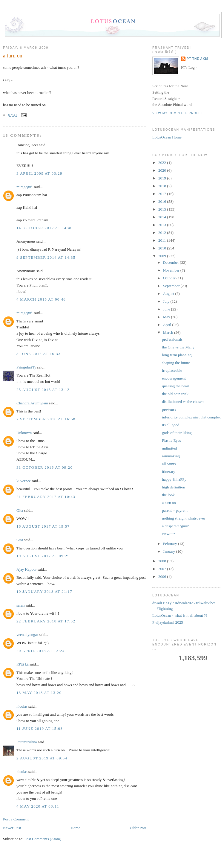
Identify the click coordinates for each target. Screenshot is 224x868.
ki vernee (24, 481)
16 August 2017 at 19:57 (43, 526)
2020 (163, 170)
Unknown (24, 433)
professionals (172, 339)
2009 (163, 256)
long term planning (177, 355)
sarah (20, 605)
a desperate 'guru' (175, 526)
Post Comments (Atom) (43, 839)
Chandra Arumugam (32, 403)
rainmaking (171, 456)
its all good (171, 425)
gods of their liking (177, 433)
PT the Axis (198, 59)
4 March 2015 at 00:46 (41, 299)
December (172, 262)
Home (76, 828)
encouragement (174, 378)
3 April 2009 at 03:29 (39, 173)
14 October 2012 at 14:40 (45, 228)
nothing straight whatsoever (183, 518)
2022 (163, 163)
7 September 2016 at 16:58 (46, 419)
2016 (163, 201)
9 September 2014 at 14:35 (46, 257)
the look (168, 495)
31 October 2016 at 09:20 (45, 467)
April (168, 325)
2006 (163, 577)
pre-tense (169, 409)
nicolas (22, 706)
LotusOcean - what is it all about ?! (180, 615)
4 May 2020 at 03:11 (38, 806)
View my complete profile (178, 113)
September (172, 286)
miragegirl (24, 187)
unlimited (169, 448)
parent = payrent (175, 510)
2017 (163, 194)
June (167, 309)
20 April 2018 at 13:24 (41, 651)
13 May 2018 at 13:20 (39, 693)
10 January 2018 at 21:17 (44, 591)
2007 (163, 569)
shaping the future (176, 363)
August (169, 294)
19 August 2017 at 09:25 (43, 556)
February (171, 544)
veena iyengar (27, 635)
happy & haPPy (174, 479)
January (170, 551)
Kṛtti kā (23, 664)
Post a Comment (16, 819)
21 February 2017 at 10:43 (46, 497)
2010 (163, 248)
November (172, 270)
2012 (163, 233)
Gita (20, 510)
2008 (163, 561)
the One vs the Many (178, 347)
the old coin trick (175, 394)
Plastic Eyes (171, 440)
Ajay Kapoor (27, 569)
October (170, 278)
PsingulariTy (26, 367)
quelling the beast (176, 386)
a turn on (13, 56)
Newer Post (12, 828)
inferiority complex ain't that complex (191, 417)
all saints (169, 464)
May (167, 317)
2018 (163, 186)
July (167, 301)
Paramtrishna (27, 742)
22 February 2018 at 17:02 (46, 621)
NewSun (169, 534)
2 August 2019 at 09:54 (42, 758)
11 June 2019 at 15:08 (40, 728)
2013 (163, 225)
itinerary (168, 472)
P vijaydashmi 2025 (168, 622)
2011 (163, 240)
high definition (173, 487)
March (169, 332)
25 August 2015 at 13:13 (43, 390)
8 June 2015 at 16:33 (39, 354)
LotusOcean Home (167, 137)
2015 (163, 209)
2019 (163, 178)
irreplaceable (172, 370)
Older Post (138, 828)
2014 (163, 217)
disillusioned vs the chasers (183, 402)
